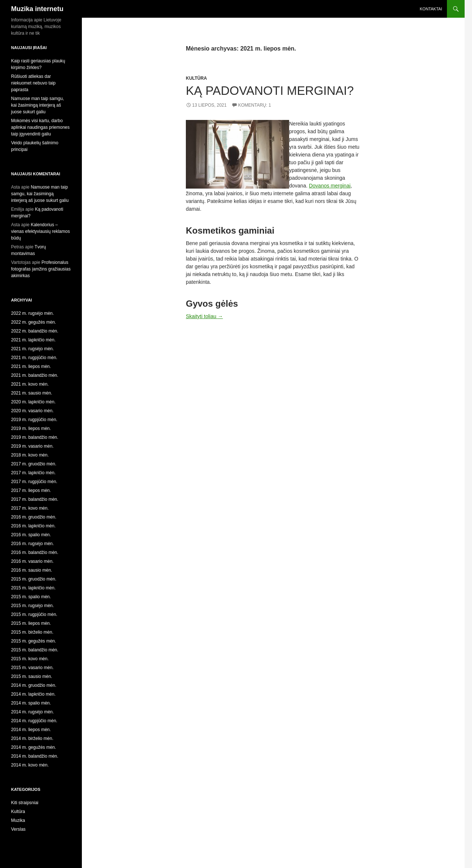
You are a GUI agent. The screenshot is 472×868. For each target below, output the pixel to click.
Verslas (18, 829)
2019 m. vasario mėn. (32, 446)
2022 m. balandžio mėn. (35, 331)
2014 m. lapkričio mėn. (33, 694)
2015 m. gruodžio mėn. (34, 579)
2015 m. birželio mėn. (32, 632)
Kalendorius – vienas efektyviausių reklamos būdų (40, 231)
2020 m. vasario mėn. (32, 411)
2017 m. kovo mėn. (30, 508)
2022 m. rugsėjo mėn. (32, 313)
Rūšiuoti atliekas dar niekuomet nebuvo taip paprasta (33, 83)
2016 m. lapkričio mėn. (33, 526)
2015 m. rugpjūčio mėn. (34, 614)
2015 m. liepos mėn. (31, 623)
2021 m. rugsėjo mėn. (32, 349)
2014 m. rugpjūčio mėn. (34, 721)
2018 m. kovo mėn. (30, 455)
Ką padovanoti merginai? (270, 91)
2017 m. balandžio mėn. (35, 499)
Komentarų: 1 (255, 105)
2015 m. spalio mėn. (31, 597)
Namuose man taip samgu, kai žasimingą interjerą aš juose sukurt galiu (37, 105)
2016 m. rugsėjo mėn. (32, 544)
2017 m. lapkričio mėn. (33, 473)
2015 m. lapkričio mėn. (33, 588)
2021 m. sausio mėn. (32, 393)
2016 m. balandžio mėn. (35, 552)
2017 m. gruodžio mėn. (34, 464)
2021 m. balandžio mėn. (35, 375)
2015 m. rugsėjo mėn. (32, 606)
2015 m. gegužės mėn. (34, 641)
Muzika (18, 820)
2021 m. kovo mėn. (30, 384)
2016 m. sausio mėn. (32, 570)
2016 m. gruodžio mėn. (34, 517)
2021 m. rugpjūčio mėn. (34, 358)
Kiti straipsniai (25, 803)
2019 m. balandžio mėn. (35, 437)
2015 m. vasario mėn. (32, 668)
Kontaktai (431, 9)
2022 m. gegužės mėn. (34, 322)
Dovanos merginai (330, 186)
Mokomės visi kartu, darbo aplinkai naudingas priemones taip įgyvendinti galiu (40, 127)
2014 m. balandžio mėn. (35, 756)
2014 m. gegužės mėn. (34, 747)
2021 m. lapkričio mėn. (33, 340)
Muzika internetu (37, 9)
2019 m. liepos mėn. (31, 428)
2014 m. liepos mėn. (31, 730)
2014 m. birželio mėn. (32, 738)
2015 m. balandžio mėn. (35, 650)
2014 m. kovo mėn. (30, 765)
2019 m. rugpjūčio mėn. (34, 420)
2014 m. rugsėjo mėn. (32, 712)
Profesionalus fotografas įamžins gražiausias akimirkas (41, 269)
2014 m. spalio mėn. (31, 703)
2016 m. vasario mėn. (32, 561)
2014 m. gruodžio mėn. (34, 685)
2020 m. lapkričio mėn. (33, 402)
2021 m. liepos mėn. (31, 366)
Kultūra (196, 78)
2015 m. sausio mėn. (32, 676)
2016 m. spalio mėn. (31, 535)
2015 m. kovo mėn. (30, 659)
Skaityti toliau (204, 316)
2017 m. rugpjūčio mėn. (34, 482)
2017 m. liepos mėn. (31, 490)
